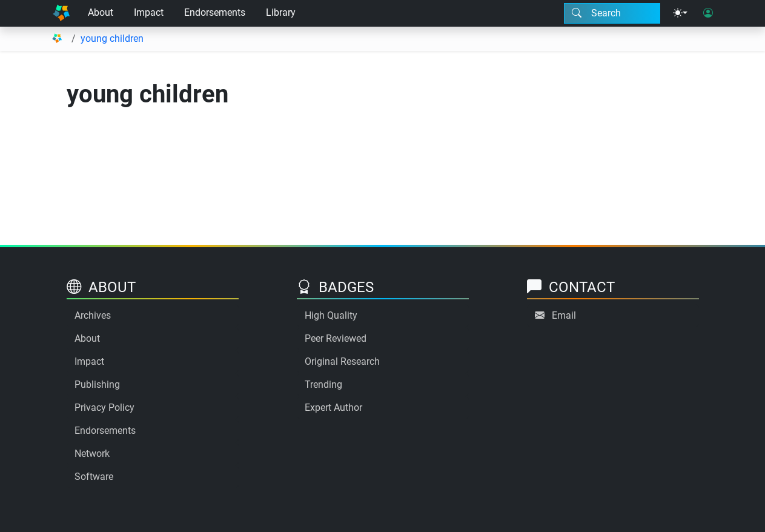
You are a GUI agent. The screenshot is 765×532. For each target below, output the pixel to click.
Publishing (97, 384)
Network (92, 454)
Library (281, 12)
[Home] (61, 13)
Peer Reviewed (336, 338)
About (101, 12)
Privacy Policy (104, 407)
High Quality (331, 315)
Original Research (342, 361)
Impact (149, 12)
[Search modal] (612, 13)
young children (112, 38)
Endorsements (215, 12)
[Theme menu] (680, 13)
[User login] (708, 13)
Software (94, 477)
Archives (93, 315)
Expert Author (333, 407)
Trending (323, 384)
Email (564, 315)
